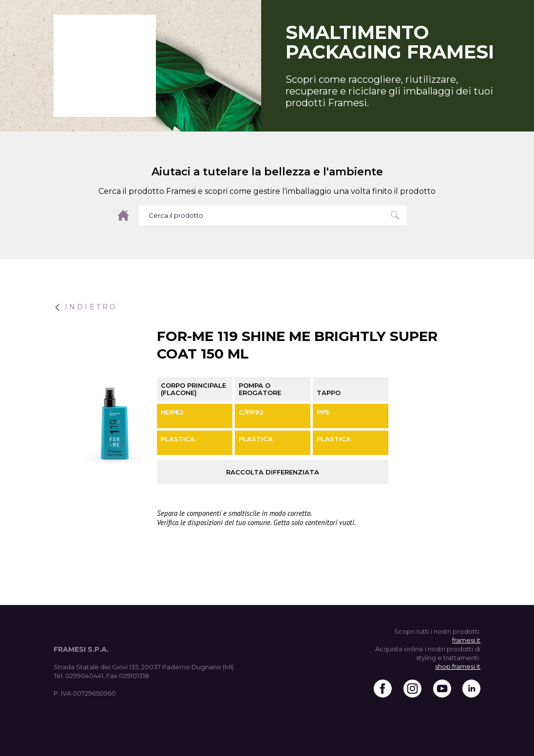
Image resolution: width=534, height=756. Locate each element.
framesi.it (466, 640)
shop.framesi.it (458, 666)
